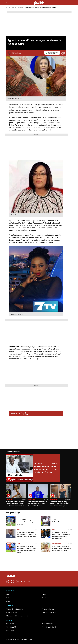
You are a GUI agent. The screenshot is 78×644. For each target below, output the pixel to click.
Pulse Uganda (47, 623)
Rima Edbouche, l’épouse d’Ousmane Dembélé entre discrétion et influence (61, 548)
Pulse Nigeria (11, 623)
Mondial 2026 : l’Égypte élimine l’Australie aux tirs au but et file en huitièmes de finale (27, 549)
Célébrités (21, 7)
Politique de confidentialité (14, 609)
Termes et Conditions (49, 612)
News (19, 530)
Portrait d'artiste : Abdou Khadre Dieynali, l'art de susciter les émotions (46, 469)
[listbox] (39, 496)
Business (9, 598)
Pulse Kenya (11, 630)
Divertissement (13, 7)
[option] (16, 496)
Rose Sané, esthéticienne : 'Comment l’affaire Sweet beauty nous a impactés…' (15, 504)
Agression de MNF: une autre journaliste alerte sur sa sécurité (40, 7)
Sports (19, 517)
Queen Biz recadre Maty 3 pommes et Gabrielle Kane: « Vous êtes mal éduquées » (60, 504)
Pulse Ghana (11, 627)
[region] (39, 496)
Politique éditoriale (48, 609)
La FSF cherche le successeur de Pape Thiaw (62, 521)
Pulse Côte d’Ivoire (49, 627)
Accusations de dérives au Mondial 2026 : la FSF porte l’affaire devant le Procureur (27, 534)
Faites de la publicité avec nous (17, 616)
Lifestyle (45, 594)
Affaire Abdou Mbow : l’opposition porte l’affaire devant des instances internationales (61, 535)
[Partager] (63, 53)
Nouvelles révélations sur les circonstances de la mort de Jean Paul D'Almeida (38, 504)
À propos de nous (12, 612)
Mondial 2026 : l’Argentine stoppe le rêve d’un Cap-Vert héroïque (27, 522)
